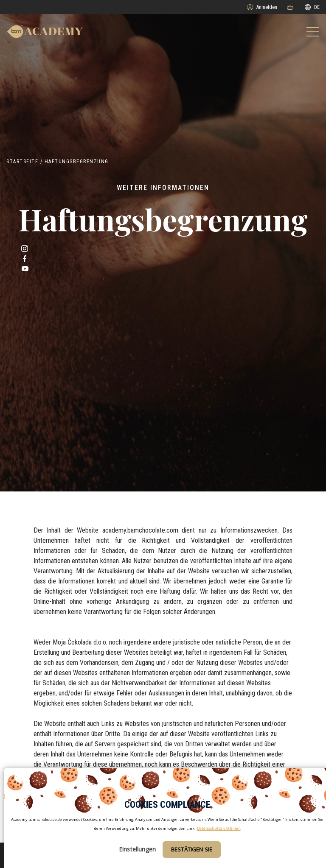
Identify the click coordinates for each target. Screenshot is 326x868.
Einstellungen (137, 849)
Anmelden (262, 7)
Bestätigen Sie (192, 849)
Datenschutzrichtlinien (219, 828)
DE (312, 7)
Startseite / (24, 162)
